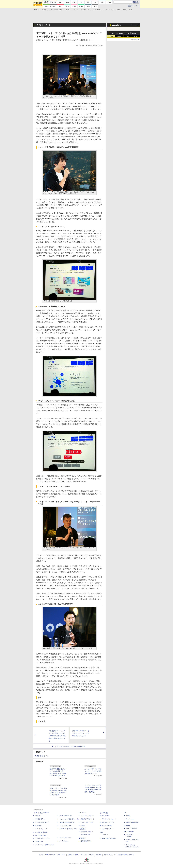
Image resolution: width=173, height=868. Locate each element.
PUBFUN (127, 826)
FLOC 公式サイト (42, 756)
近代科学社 (82, 838)
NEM (130, 9)
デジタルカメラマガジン (42, 838)
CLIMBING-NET (86, 835)
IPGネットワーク (129, 832)
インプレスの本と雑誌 (40, 836)
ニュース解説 (96, 9)
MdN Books (105, 835)
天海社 (128, 816)
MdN (101, 832)
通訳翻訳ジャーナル (108, 822)
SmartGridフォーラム (66, 816)
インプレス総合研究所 (42, 822)
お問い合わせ (61, 855)
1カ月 (136, 36)
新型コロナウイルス (40, 9)
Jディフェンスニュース (109, 819)
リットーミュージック (87, 816)
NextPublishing (64, 841)
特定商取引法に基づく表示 (126, 855)
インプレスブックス (66, 838)
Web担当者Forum (40, 819)
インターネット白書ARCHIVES (45, 845)
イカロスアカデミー (108, 829)
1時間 (111, 36)
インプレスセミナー (66, 826)
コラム (67, 9)
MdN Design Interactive (109, 838)
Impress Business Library (67, 822)
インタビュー (85, 9)
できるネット (39, 842)
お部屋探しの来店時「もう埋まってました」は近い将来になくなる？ (81, 733)
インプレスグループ (110, 855)
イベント (75, 9)
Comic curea (130, 819)
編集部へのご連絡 (73, 855)
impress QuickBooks (132, 822)
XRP (124, 9)
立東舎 (83, 826)
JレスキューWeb (107, 826)
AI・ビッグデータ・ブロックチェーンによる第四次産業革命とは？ (93, 771)
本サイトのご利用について (47, 855)
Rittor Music (82, 813)
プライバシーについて (87, 855)
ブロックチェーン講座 (56, 9)
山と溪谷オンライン (87, 832)
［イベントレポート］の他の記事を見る (69, 746)
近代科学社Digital (86, 841)
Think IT (38, 816)
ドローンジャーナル (41, 829)
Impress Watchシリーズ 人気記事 (124, 33)
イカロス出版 (104, 813)
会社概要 (99, 855)
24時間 (119, 36)
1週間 (128, 36)
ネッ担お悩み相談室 (41, 832)
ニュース (106, 9)
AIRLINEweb (106, 816)
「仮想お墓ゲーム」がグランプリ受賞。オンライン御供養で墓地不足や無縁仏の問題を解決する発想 (57, 736)
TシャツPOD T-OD (87, 822)
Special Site (117, 25)
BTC (113, 9)
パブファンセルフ (132, 828)
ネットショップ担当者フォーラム (70, 819)
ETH (118, 9)
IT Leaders (38, 826)
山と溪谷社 (82, 829)
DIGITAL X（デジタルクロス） (69, 829)
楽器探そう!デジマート (88, 819)
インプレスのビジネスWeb (41, 813)
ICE (125, 813)
